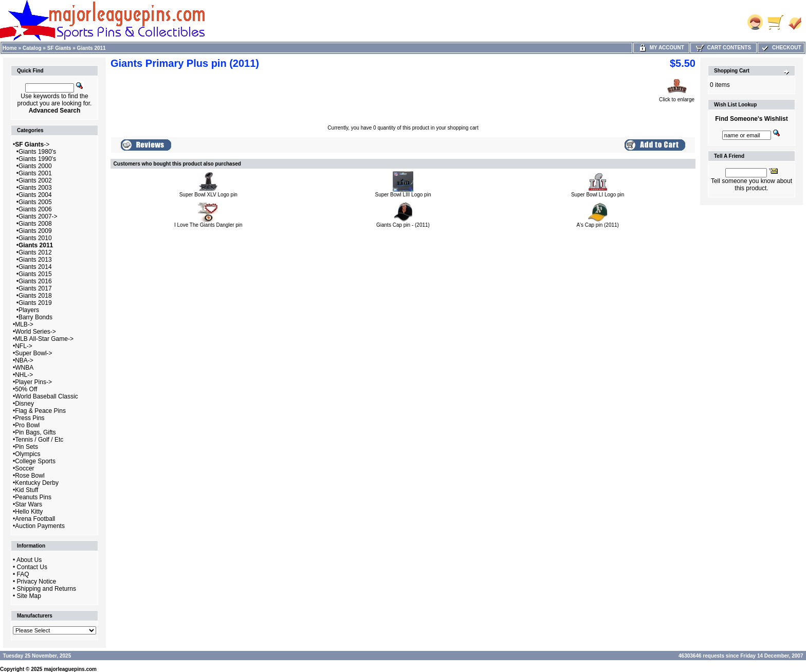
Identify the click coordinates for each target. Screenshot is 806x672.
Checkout (781, 48)
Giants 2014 (35, 267)
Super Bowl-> (33, 353)
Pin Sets (26, 447)
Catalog (32, 48)
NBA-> (24, 360)
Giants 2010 (35, 238)
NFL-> (24, 346)
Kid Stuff (26, 490)
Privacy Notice (37, 582)
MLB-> (24, 324)
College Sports (35, 461)
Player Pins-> (33, 382)
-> (32, 144)
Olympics (28, 454)
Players (29, 310)
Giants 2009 (35, 231)
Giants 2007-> (38, 216)
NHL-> (24, 375)
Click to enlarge (677, 97)
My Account (661, 48)
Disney (24, 404)
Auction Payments (40, 526)
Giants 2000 (35, 166)
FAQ (23, 574)
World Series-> (35, 332)
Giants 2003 (35, 188)
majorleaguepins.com (70, 669)
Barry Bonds (35, 317)
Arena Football (35, 519)
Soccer (24, 468)
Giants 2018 (35, 296)
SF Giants (59, 48)
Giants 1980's (37, 152)
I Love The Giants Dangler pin (208, 225)
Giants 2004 (35, 195)
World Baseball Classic (47, 396)
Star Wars (29, 504)
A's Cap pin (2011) (598, 225)
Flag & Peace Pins (40, 411)
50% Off (26, 389)
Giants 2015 (35, 274)
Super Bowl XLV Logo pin (208, 195)
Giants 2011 (91, 48)
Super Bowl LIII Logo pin (403, 195)
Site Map (29, 596)
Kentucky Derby (37, 483)
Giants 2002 (35, 180)
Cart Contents (723, 48)
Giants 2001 (35, 173)
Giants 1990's (37, 159)
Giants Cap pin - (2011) (403, 225)
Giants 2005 (35, 202)
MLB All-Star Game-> (44, 339)
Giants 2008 (35, 224)
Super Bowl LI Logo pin (598, 195)
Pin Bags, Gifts (35, 432)
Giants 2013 (35, 260)
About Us (29, 560)
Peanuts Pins (33, 497)
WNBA (24, 368)
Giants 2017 (35, 288)
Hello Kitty (29, 512)
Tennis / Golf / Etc (39, 440)
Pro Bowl (27, 425)
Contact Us (32, 567)
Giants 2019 (35, 303)
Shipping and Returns (47, 589)
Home (10, 48)
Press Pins (30, 418)
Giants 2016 (35, 281)
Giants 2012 (35, 252)
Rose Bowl (30, 476)
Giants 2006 (35, 209)
